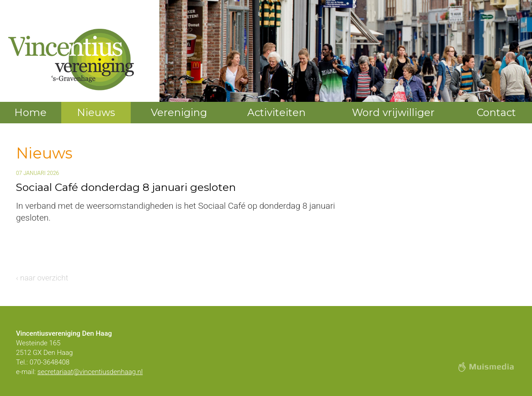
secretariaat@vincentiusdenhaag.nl (90, 372)
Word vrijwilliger (393, 113)
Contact (496, 113)
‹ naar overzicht (42, 278)
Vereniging (179, 113)
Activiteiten (277, 113)
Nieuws (96, 113)
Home (30, 113)
